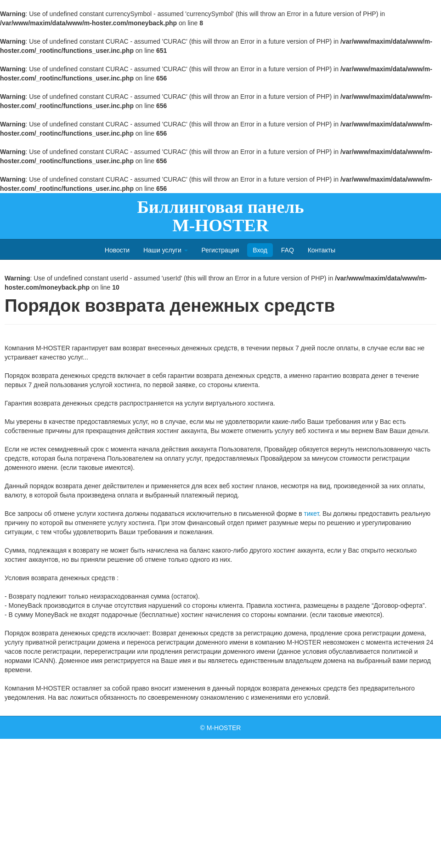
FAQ (288, 250)
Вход (260, 250)
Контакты (322, 250)
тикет (312, 514)
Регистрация (220, 250)
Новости (117, 250)
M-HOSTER (224, 728)
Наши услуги (166, 250)
